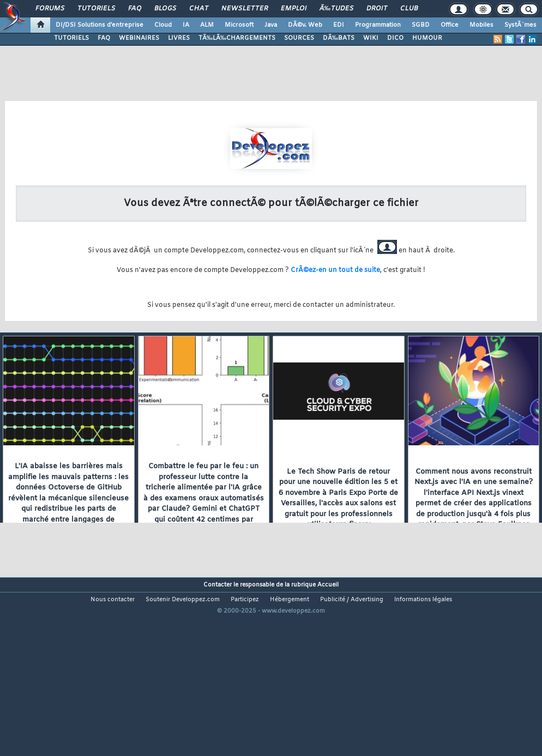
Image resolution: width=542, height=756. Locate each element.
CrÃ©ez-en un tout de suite (335, 270)
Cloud (163, 25)
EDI (339, 25)
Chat (199, 9)
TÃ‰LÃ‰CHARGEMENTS (237, 38)
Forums (50, 9)
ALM (207, 25)
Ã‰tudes (336, 9)
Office (450, 25)
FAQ (135, 9)
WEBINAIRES (139, 38)
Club (409, 9)
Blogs (165, 9)
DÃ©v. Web (305, 25)
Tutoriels (96, 9)
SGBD (421, 25)
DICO (395, 38)
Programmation (378, 25)
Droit (377, 9)
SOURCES (299, 38)
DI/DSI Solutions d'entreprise (100, 25)
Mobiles (481, 25)
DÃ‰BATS (339, 38)
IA (186, 25)
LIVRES (179, 38)
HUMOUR (427, 38)
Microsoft (239, 25)
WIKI (371, 38)
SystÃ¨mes (520, 25)
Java (271, 25)
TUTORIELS (71, 38)
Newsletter (245, 9)
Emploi (294, 9)
